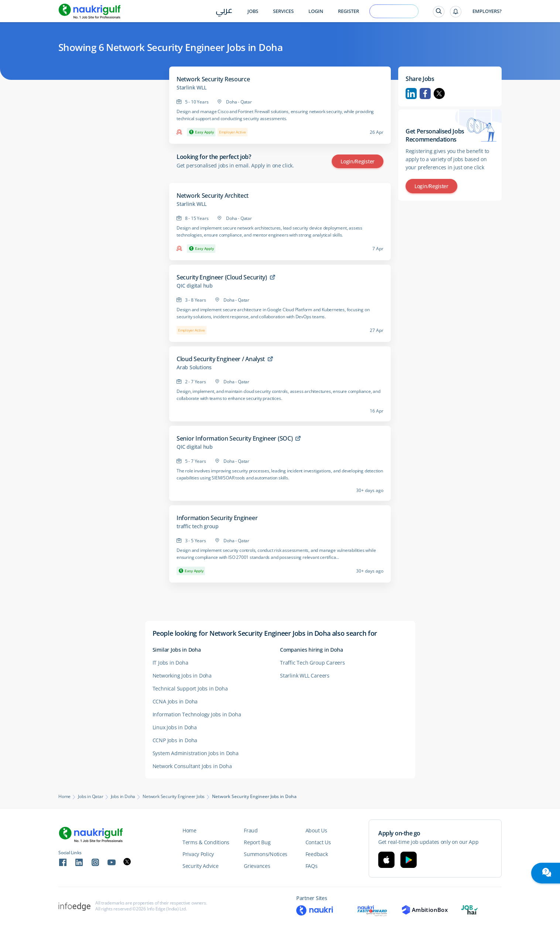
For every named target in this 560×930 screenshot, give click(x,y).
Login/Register (358, 161)
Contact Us (318, 842)
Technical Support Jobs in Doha (190, 688)
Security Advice (201, 866)
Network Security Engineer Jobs (174, 797)
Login (316, 11)
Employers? (487, 11)
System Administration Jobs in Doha (196, 753)
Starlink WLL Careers (305, 676)
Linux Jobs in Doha (175, 727)
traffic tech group (197, 526)
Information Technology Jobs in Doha (197, 714)
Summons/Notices (266, 854)
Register (349, 11)
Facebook (425, 94)
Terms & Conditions (206, 842)
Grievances (257, 866)
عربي (224, 12)
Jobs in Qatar (91, 797)
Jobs (253, 11)
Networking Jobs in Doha (182, 676)
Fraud (251, 830)
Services (283, 11)
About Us (316, 830)
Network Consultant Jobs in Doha (192, 766)
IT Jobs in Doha (170, 663)
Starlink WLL (192, 88)
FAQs (312, 866)
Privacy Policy (198, 854)
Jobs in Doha (123, 797)
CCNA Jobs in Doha (175, 701)
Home (64, 797)
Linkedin (411, 94)
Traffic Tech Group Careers (313, 663)
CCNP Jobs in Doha (175, 740)
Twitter (439, 94)
